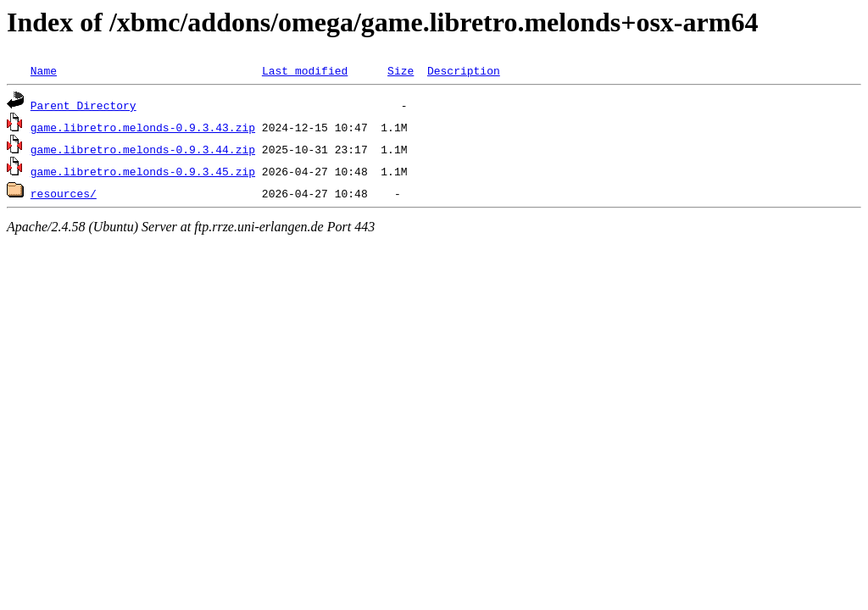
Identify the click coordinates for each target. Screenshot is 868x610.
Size (401, 70)
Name (44, 70)
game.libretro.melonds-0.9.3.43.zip (143, 127)
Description (464, 70)
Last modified (305, 70)
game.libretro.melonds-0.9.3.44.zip (143, 149)
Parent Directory (83, 105)
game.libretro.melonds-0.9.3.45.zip (143, 171)
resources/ (64, 193)
